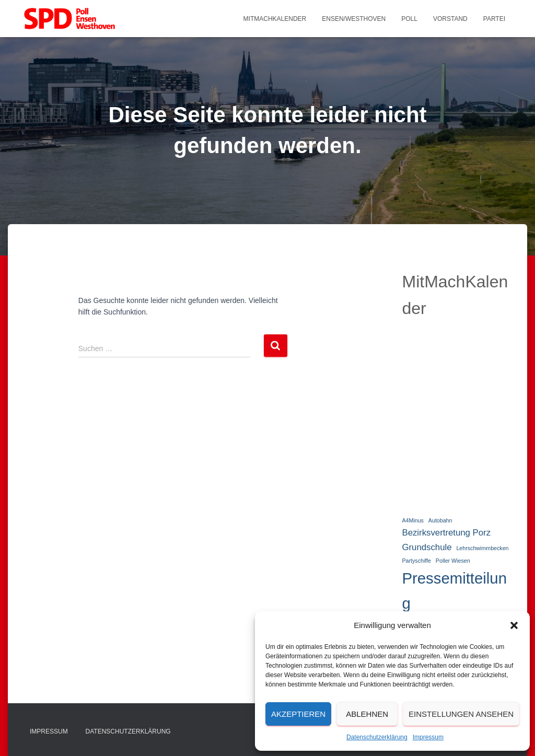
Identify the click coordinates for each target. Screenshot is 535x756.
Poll (409, 19)
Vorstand (450, 19)
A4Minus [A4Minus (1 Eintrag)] (412, 520)
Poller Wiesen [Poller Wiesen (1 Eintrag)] (453, 561)
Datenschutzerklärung (377, 737)
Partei (494, 19)
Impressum (428, 737)
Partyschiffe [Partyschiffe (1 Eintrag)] (416, 561)
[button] (514, 625)
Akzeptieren (298, 714)
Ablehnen (367, 714)
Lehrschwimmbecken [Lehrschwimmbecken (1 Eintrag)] (482, 548)
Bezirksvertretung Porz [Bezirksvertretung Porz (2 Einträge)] (446, 533)
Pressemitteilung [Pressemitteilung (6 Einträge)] (454, 590)
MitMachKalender (275, 19)
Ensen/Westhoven (354, 19)
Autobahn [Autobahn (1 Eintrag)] (440, 520)
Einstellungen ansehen (461, 714)
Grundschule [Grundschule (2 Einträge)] (427, 547)
